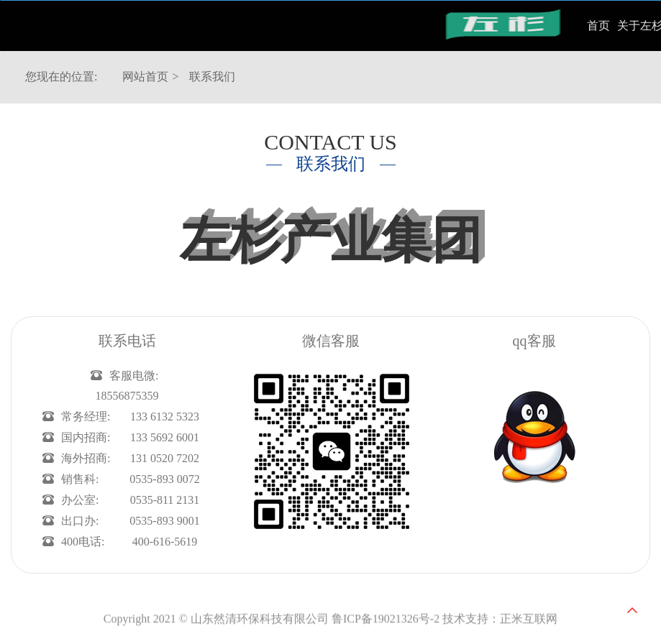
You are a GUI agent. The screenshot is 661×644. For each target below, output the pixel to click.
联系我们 (212, 77)
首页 (598, 26)
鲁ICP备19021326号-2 (386, 624)
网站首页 (145, 77)
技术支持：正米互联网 (500, 624)
